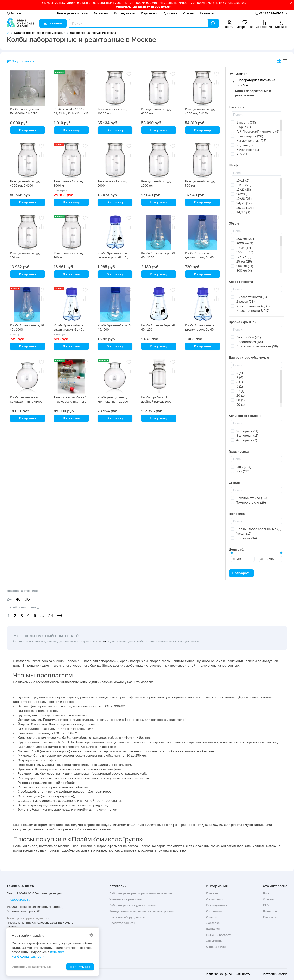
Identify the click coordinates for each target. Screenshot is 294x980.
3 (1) (240, 382)
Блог (266, 893)
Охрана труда (216, 947)
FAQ (266, 905)
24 (51, 615)
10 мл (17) (244, 248)
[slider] (232, 553)
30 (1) (241, 400)
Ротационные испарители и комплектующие (141, 911)
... (42, 615)
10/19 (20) (244, 185)
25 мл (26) (244, 261)
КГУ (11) (242, 154)
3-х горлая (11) (247, 435)
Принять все (80, 967)
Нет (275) (243, 471)
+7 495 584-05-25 (271, 13)
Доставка (170, 13)
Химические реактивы (126, 899)
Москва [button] (14, 13)
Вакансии (101, 13)
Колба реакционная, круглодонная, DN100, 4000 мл (26, 401)
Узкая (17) (244, 533)
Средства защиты (122, 923)
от (234, 559)
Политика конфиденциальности (228, 974)
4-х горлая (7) (247, 440)
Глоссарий (271, 917)
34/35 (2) (243, 212)
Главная (212, 893)
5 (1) (240, 386)
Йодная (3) (245, 145)
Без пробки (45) (249, 337)
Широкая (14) (247, 538)
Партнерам (149, 13)
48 (18, 599)
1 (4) (240, 373)
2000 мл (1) (245, 243)
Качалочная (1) (248, 150)
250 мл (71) (245, 266)
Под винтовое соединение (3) (259, 529)
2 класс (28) (246, 301)
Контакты (207, 13)
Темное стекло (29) (251, 502)
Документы (214, 941)
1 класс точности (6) (252, 297)
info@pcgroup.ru (18, 900)
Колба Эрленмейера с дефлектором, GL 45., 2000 (113, 257)
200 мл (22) (245, 239)
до (262, 559)
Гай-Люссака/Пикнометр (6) (258, 131)
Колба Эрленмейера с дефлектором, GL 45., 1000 (201, 257)
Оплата (211, 917)
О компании (215, 899)
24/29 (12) (244, 203)
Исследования (124, 13)
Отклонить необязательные (32, 967)
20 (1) (241, 395)
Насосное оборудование (127, 917)
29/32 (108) (245, 208)
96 (27, 599)
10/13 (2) (243, 180)
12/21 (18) (244, 189)
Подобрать (241, 573)
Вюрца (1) (244, 127)
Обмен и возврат (218, 935)
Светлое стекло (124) (252, 498)
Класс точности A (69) (253, 306)
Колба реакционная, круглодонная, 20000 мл (113, 401)
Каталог (53, 23)
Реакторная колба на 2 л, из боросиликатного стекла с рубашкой (70, 401)
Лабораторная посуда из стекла (256, 82)
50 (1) (241, 404)
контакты (103, 641)
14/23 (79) (244, 194)
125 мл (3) (244, 257)
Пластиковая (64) (250, 342)
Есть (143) (244, 467)
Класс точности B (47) (253, 310)
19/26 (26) (244, 199)
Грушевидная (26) (250, 136)
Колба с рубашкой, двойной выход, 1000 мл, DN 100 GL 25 (156, 401)
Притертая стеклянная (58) (257, 346)
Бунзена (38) (246, 122)
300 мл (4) (244, 270)
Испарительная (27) (251, 140)
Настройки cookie (274, 974)
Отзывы (189, 13)
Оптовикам (214, 911)
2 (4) (240, 377)
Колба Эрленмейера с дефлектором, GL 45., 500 (70, 329)
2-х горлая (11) (247, 431)
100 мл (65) (245, 252)
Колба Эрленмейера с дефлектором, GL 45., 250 (201, 329)
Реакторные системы (72, 13)
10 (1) (240, 391)
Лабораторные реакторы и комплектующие (141, 893)
